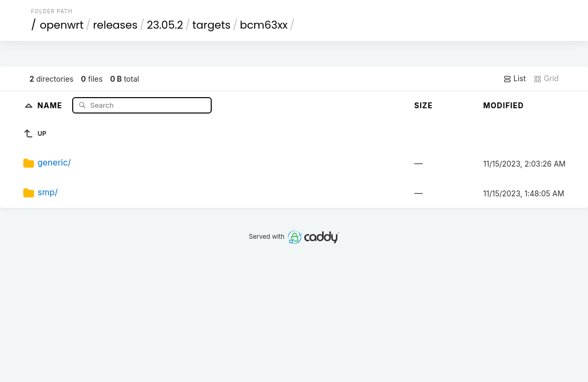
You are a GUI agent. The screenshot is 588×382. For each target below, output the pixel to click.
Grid (546, 79)
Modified (504, 105)
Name (51, 105)
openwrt (62, 25)
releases (115, 25)
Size (424, 105)
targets (211, 25)
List (514, 79)
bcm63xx (264, 25)
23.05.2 (165, 25)
